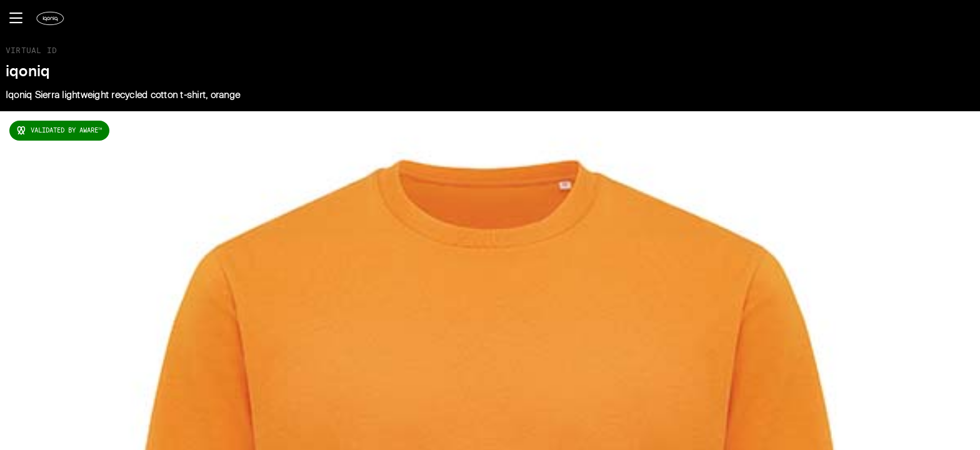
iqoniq (28, 72)
